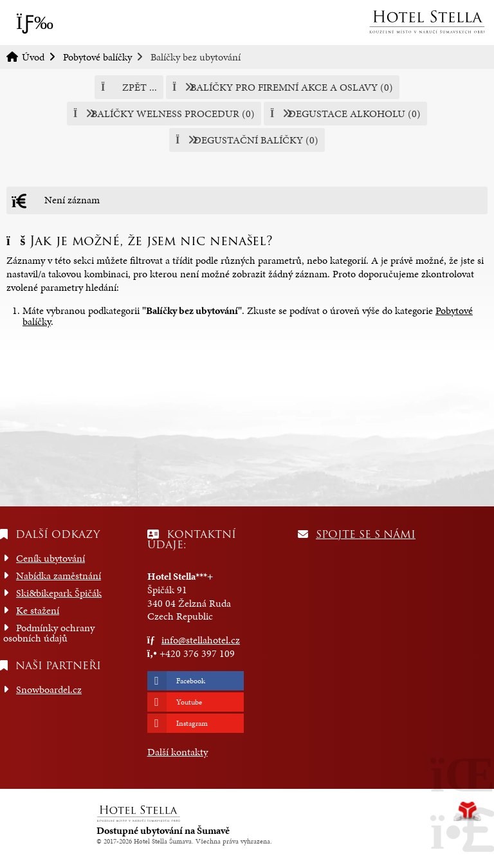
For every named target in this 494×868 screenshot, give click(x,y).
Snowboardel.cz (49, 689)
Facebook (191, 681)
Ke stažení (38, 610)
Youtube (189, 702)
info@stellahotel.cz (201, 640)
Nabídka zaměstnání (59, 576)
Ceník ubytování (50, 558)
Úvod (426, 22)
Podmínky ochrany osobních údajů (49, 633)
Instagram (192, 723)
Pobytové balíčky (97, 57)
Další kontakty (178, 752)
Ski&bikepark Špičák (59, 593)
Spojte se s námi (366, 534)
